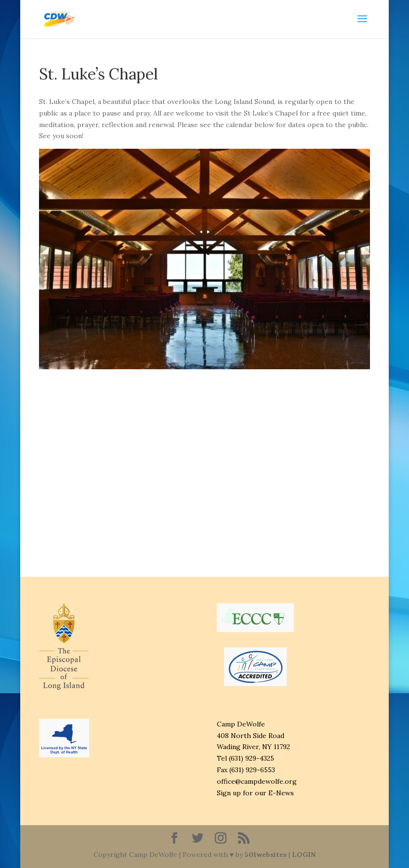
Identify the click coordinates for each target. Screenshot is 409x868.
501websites (266, 855)
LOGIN (304, 855)
